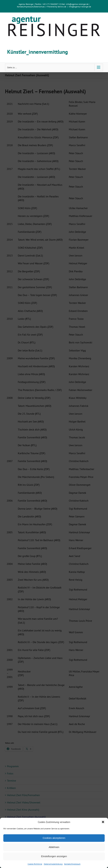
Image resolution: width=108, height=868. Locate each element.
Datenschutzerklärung (53, 864)
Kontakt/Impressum (72, 864)
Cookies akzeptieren (54, 838)
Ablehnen (54, 847)
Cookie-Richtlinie (35, 864)
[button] (103, 822)
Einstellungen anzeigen (54, 856)
